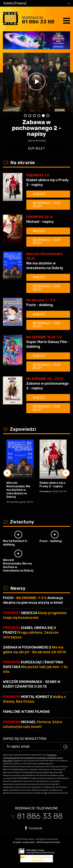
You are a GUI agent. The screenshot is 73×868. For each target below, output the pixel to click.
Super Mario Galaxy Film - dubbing (48, 344)
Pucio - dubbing (40, 305)
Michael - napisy (40, 222)
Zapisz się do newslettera (25, 739)
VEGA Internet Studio (48, 842)
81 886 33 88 (38, 22)
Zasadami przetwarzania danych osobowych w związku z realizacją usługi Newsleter (33, 758)
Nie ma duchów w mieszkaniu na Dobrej (45, 266)
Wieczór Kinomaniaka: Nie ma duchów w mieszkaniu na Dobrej (18, 490)
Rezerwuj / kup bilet (47, 205)
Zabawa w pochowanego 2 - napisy (37, 128)
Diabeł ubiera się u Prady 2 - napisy (47, 182)
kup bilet (37, 148)
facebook (34, 828)
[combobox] (36, 3)
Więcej (39, 194)
